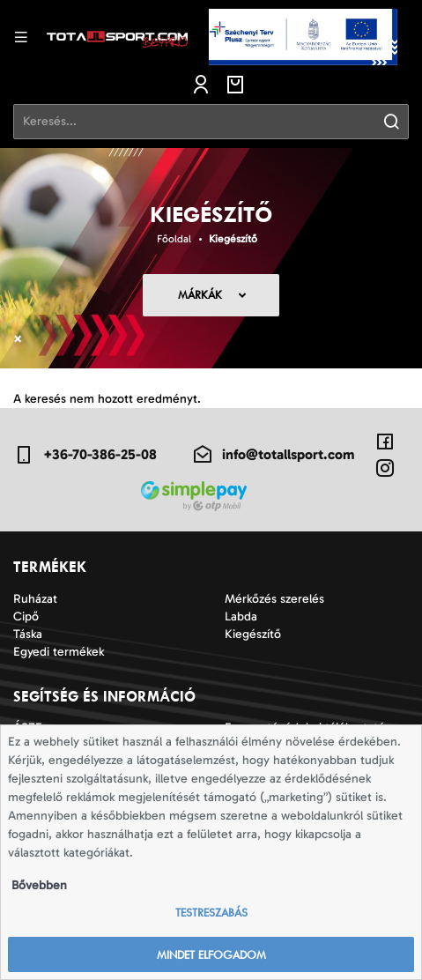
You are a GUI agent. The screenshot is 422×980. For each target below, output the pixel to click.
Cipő (26, 616)
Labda (241, 616)
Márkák (200, 295)
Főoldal (174, 239)
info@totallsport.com (273, 455)
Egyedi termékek (59, 652)
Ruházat (35, 599)
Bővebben (39, 885)
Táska (28, 634)
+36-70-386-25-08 (85, 455)
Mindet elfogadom (211, 955)
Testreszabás (211, 913)
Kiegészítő (233, 239)
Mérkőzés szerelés (274, 599)
